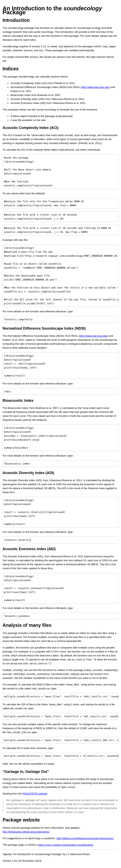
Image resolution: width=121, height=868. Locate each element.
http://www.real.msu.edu (95, 87)
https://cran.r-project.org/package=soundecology (66, 845)
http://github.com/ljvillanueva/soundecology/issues (85, 838)
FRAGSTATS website (35, 794)
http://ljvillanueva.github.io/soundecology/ (26, 832)
